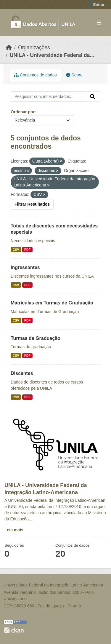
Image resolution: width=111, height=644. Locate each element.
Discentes (22, 373)
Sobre (74, 75)
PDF (27, 250)
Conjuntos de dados (35, 75)
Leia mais (14, 530)
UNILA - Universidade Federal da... (52, 55)
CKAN (14, 630)
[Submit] (93, 97)
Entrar (99, 5)
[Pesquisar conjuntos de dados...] (48, 97)
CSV (16, 250)
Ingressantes (25, 267)
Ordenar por (23, 112)
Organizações (34, 47)
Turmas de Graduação (36, 338)
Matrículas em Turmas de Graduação (52, 303)
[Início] (9, 47)
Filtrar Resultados (32, 204)
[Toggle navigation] (99, 23)
